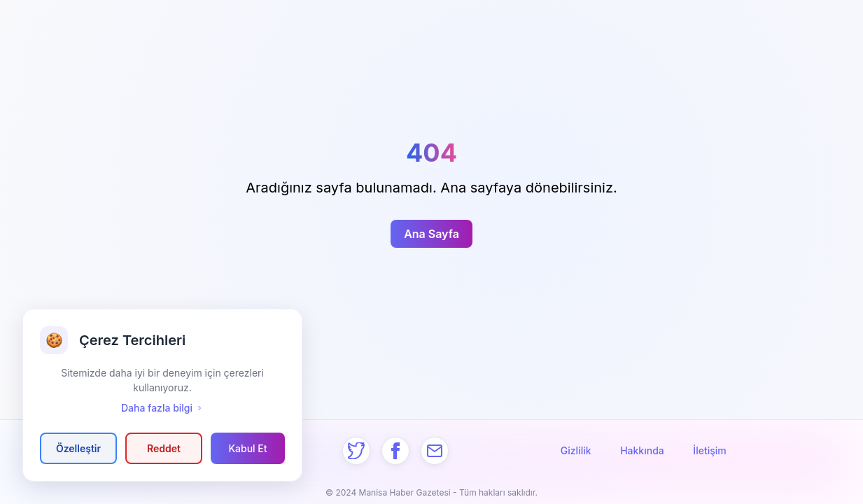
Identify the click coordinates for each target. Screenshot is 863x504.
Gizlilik (576, 450)
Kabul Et (247, 448)
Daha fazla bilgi (162, 408)
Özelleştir (78, 448)
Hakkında (642, 450)
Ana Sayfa (431, 234)
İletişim (709, 450)
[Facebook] (395, 451)
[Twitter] (356, 451)
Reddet (164, 448)
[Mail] (435, 451)
